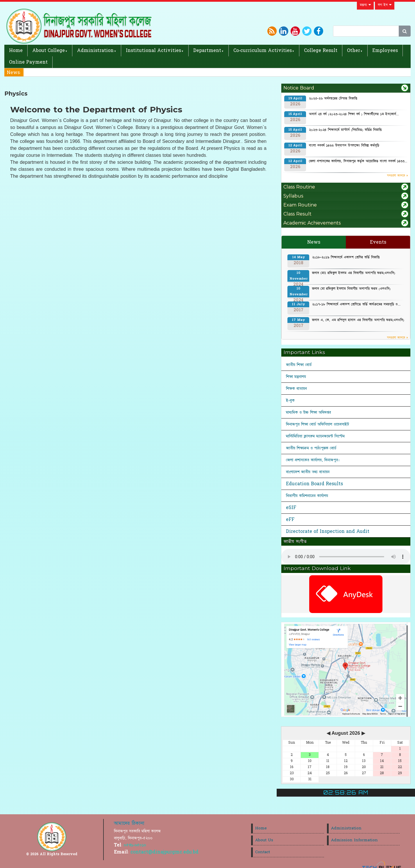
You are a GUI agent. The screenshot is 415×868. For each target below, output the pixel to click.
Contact (263, 852)
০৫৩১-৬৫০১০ (135, 845)
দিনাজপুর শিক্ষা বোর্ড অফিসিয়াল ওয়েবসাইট (317, 424)
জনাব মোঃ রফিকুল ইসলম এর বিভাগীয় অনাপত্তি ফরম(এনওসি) (354, 273)
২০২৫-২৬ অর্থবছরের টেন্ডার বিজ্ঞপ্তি (333, 98)
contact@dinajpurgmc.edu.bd (164, 852)
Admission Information (354, 840)
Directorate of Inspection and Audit (328, 531)
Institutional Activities (153, 51)
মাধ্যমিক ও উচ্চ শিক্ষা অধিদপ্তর (308, 412)
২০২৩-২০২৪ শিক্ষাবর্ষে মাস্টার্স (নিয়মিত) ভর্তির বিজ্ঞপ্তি (345, 130)
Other (354, 51)
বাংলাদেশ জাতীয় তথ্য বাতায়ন (308, 472)
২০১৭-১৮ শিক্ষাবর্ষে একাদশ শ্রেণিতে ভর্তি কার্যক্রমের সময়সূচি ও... (356, 304)
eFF (290, 520)
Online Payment (28, 62)
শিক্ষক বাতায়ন (296, 389)
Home (16, 51)
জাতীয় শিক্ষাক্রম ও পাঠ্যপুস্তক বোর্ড (311, 448)
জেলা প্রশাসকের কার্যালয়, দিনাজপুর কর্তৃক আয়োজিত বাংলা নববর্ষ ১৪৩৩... (358, 161)
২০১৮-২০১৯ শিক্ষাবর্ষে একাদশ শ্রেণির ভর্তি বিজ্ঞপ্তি (346, 257)
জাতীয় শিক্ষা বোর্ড (299, 365)
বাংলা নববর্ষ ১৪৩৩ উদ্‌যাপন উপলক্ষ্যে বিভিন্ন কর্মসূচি (344, 145)
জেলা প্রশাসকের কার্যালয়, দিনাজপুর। (313, 460)
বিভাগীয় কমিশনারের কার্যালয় (307, 496)
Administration (95, 51)
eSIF (291, 508)
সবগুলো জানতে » (398, 176)
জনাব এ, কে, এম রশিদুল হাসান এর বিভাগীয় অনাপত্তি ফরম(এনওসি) (358, 320)
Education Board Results (314, 484)
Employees (385, 51)
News (314, 242)
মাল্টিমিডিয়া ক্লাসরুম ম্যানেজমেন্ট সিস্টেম (315, 436)
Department (207, 51)
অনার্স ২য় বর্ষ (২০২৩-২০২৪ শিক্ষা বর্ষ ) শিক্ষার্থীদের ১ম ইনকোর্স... (354, 114)
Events (378, 242)
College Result (321, 51)
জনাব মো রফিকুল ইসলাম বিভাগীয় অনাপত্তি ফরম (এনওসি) (351, 289)
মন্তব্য (365, 5)
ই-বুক (290, 400)
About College (49, 51)
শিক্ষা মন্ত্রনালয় (296, 377)
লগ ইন (385, 5)
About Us (264, 840)
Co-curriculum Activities (263, 51)
